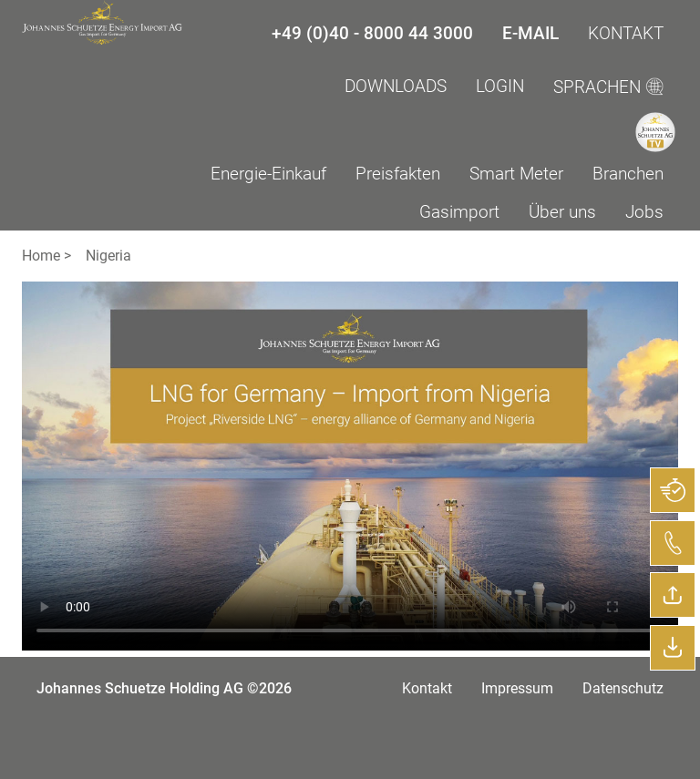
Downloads (396, 86)
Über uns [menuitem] (562, 212)
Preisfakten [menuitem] (398, 174)
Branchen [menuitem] (628, 174)
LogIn (500, 86)
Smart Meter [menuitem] (516, 174)
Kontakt (626, 33)
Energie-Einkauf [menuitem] (268, 174)
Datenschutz (623, 688)
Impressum (517, 688)
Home (41, 256)
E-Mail (530, 33)
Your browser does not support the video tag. (350, 466)
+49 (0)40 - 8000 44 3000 (372, 33)
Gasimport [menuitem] (459, 212)
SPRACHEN (608, 87)
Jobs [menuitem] (644, 212)
